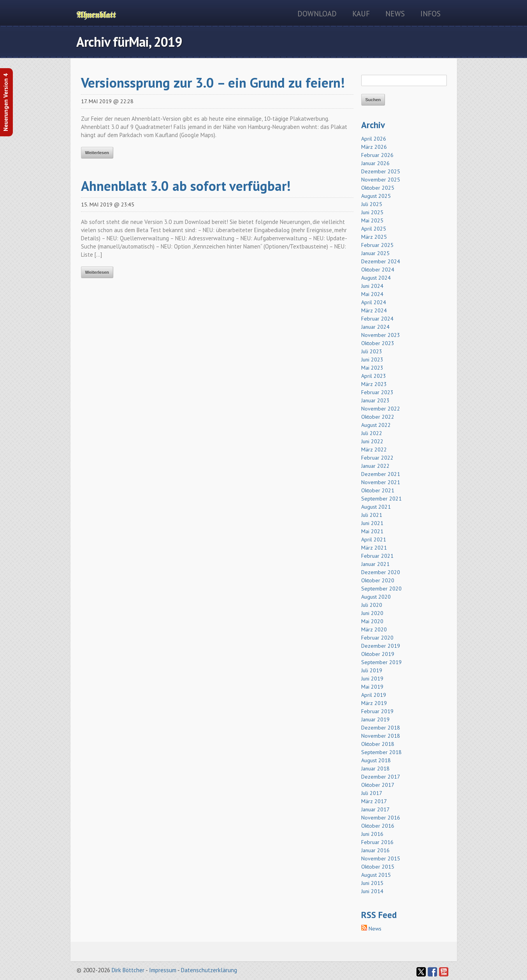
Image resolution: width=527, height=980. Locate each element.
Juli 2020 (372, 605)
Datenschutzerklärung (209, 970)
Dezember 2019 (381, 646)
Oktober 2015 (378, 867)
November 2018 (381, 736)
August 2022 (376, 425)
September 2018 (381, 752)
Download (317, 14)
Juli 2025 (372, 204)
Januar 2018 (375, 768)
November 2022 (381, 409)
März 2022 (374, 449)
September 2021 (381, 499)
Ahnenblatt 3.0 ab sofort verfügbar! (186, 186)
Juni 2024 (372, 286)
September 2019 (381, 662)
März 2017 (374, 801)
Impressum (163, 970)
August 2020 (376, 597)
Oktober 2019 (378, 654)
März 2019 (374, 703)
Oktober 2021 (378, 490)
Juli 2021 (372, 515)
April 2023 (374, 376)
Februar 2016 (377, 842)
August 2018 (376, 760)
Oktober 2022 (378, 417)
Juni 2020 (372, 613)
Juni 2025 (372, 212)
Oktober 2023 (378, 343)
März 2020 (374, 629)
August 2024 (376, 278)
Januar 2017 (375, 809)
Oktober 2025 (378, 188)
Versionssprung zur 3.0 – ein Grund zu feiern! (213, 83)
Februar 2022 (377, 458)
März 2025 (374, 237)
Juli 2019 (372, 670)
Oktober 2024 (378, 270)
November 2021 (381, 482)
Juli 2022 (372, 433)
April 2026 (374, 139)
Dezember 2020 (381, 572)
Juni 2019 (372, 679)
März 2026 (374, 147)
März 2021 (374, 548)
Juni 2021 (372, 523)
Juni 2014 (372, 891)
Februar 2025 (377, 245)
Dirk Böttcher (128, 970)
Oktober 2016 (378, 826)
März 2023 (374, 384)
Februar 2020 (377, 638)
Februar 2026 (377, 155)
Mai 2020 (372, 621)
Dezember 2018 (381, 728)
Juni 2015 (372, 883)
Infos (430, 14)
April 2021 (374, 539)
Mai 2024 (372, 294)
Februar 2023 (377, 392)
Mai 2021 (372, 531)
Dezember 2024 (381, 261)
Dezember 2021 (381, 474)
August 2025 (376, 196)
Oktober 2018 (378, 744)
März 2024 (374, 310)
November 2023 (381, 335)
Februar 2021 (377, 556)
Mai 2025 (372, 220)
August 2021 (376, 507)
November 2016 (381, 818)
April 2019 (374, 695)
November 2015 (381, 858)
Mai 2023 (372, 368)
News (395, 14)
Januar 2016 (375, 850)
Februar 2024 (377, 319)
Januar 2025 (375, 253)
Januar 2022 (375, 466)
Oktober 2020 (378, 580)
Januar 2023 (375, 400)
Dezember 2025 (381, 171)
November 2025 (381, 180)
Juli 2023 (372, 351)
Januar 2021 (375, 564)
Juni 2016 (372, 834)
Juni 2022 (372, 441)
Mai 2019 (372, 687)
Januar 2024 (375, 327)
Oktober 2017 (378, 785)
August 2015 (376, 875)
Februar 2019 (377, 711)
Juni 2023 (372, 360)
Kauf (361, 14)
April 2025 (374, 229)
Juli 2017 (372, 793)
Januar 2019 (375, 719)
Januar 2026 (375, 163)
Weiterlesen (97, 153)
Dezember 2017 (381, 777)
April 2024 (374, 302)
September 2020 (381, 589)
